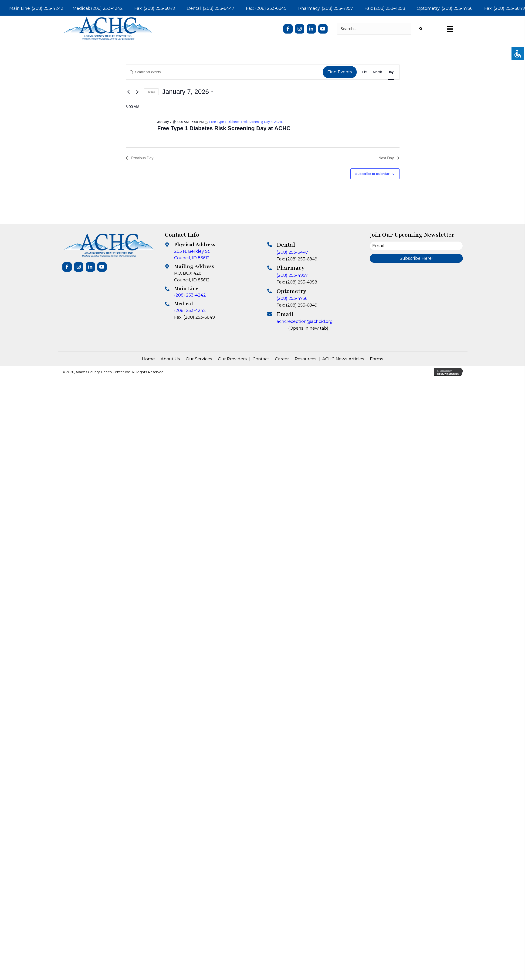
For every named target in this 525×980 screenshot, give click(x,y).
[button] (288, 29)
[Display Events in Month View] (378, 72)
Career (282, 359)
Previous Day (140, 158)
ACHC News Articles (343, 359)
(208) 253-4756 (292, 298)
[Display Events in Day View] (391, 72)
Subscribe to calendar (372, 174)
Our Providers (232, 359)
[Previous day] (129, 92)
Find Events (340, 72)
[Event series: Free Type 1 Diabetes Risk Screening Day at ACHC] (244, 122)
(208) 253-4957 (292, 275)
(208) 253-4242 (190, 295)
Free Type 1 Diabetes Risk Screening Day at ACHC (224, 128)
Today (151, 92)
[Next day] (138, 92)
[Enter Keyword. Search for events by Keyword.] (224, 72)
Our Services (199, 359)
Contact (261, 359)
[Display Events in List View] (365, 72)
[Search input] (374, 29)
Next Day (389, 158)
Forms (377, 359)
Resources (306, 359)
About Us (170, 359)
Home (148, 359)
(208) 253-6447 (292, 252)
